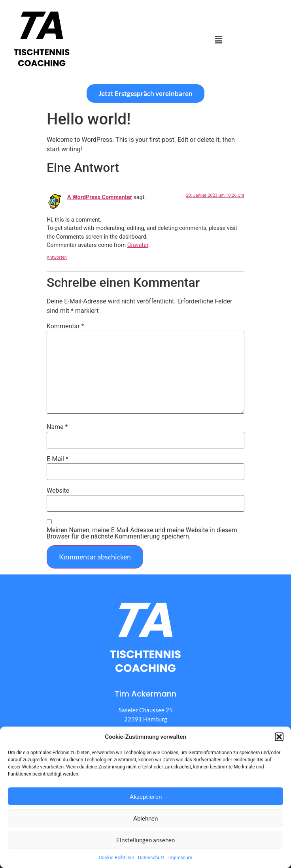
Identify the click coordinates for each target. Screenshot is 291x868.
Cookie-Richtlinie (116, 858)
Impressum (180, 858)
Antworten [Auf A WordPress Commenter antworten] (57, 257)
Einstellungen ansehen (145, 840)
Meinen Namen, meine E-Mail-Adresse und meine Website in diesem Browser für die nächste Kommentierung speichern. (142, 533)
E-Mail (58, 459)
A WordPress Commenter (100, 197)
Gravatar (138, 245)
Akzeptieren (146, 796)
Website (58, 491)
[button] (279, 737)
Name (57, 427)
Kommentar (65, 326)
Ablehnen (145, 818)
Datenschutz (151, 858)
